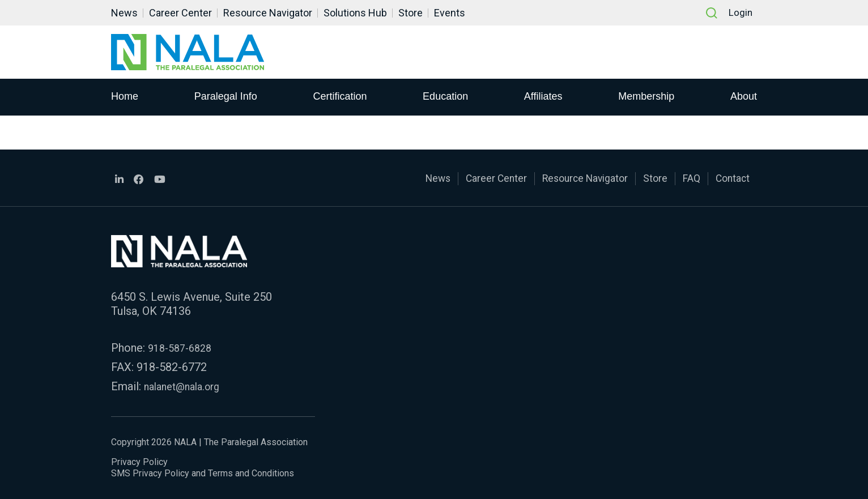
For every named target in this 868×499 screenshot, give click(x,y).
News (124, 13)
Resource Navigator (268, 13)
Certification (340, 97)
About (744, 97)
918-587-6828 (183, 348)
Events (450, 13)
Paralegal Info (226, 97)
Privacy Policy (139, 462)
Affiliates (543, 97)
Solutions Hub (355, 13)
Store (410, 13)
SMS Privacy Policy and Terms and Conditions (203, 473)
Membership (646, 97)
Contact (730, 179)
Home (125, 97)
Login (739, 13)
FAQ (684, 179)
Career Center (180, 13)
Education (445, 97)
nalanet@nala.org (186, 386)
